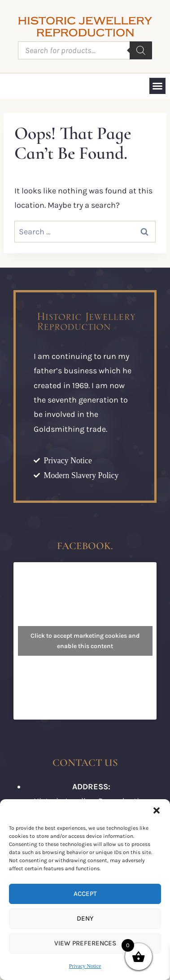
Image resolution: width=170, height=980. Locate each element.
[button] (157, 810)
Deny (85, 918)
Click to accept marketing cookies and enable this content (85, 641)
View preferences (85, 943)
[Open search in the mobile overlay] (85, 50)
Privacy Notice (85, 966)
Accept (85, 894)
